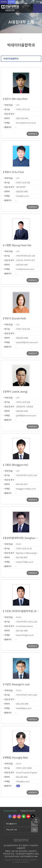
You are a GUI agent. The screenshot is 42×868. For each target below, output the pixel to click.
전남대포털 (12, 2)
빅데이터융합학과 (11, 59)
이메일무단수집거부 (28, 811)
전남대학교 (4, 2)
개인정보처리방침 (10, 811)
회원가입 (39, 2)
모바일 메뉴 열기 (38, 8)
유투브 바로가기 (28, 816)
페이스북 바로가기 (10, 816)
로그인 (32, 2)
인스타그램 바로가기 (14, 816)
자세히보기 (33, 134)
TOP (36, 822)
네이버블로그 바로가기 (24, 816)
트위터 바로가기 (33, 816)
